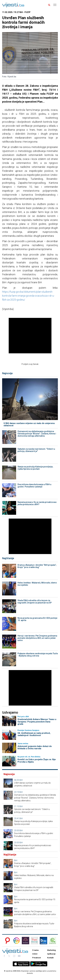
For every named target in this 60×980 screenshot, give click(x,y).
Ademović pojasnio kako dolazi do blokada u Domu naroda (35, 747)
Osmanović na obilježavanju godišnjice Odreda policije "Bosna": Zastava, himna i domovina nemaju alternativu (37, 434)
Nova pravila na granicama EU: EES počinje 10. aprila (37, 619)
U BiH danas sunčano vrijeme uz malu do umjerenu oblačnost (29, 424)
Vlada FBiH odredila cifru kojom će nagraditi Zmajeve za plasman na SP (35, 602)
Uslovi (35, 954)
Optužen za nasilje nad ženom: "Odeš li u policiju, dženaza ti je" (36, 450)
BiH (21, 780)
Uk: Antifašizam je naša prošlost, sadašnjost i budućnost (34, 734)
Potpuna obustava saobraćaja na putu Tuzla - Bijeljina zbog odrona (38, 655)
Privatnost (36, 958)
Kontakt (50, 958)
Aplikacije (51, 954)
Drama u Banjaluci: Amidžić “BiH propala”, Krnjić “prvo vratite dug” (37, 566)
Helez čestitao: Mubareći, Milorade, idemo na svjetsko (37, 584)
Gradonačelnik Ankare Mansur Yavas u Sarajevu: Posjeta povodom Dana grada (37, 722)
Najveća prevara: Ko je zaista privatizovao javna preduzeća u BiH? (37, 503)
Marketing (51, 950)
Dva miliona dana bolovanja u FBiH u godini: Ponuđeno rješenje (34, 486)
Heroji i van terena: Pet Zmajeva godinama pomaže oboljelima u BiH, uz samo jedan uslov (37, 638)
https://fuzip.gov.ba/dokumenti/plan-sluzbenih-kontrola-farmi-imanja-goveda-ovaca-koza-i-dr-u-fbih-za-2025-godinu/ (28, 296)
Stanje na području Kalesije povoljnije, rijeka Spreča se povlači (35, 468)
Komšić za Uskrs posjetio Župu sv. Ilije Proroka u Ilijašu (37, 761)
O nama (35, 950)
